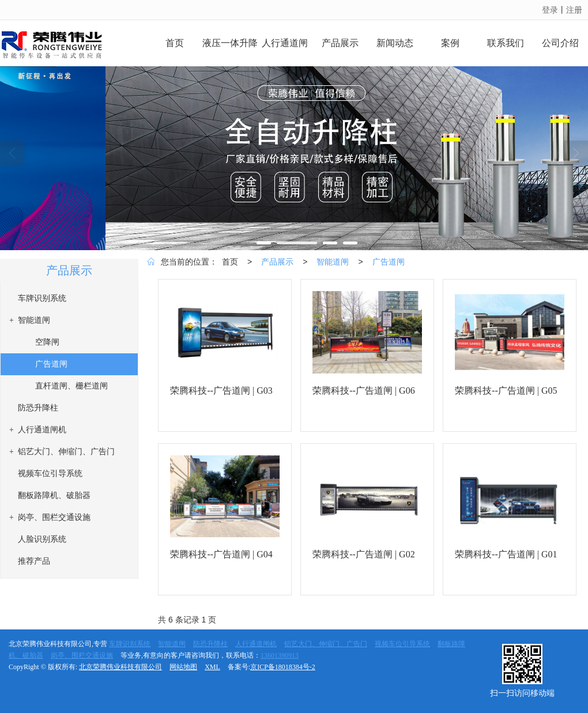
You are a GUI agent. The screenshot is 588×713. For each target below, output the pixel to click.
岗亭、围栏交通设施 (82, 655)
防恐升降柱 (210, 644)
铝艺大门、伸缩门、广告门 (326, 644)
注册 (574, 10)
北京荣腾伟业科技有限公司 (120, 667)
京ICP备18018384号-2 (283, 667)
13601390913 (280, 655)
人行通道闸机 (256, 644)
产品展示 (277, 262)
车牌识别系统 (130, 644)
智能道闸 (333, 262)
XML (212, 667)
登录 (550, 10)
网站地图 (183, 667)
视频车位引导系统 (402, 644)
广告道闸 (389, 262)
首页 (230, 262)
